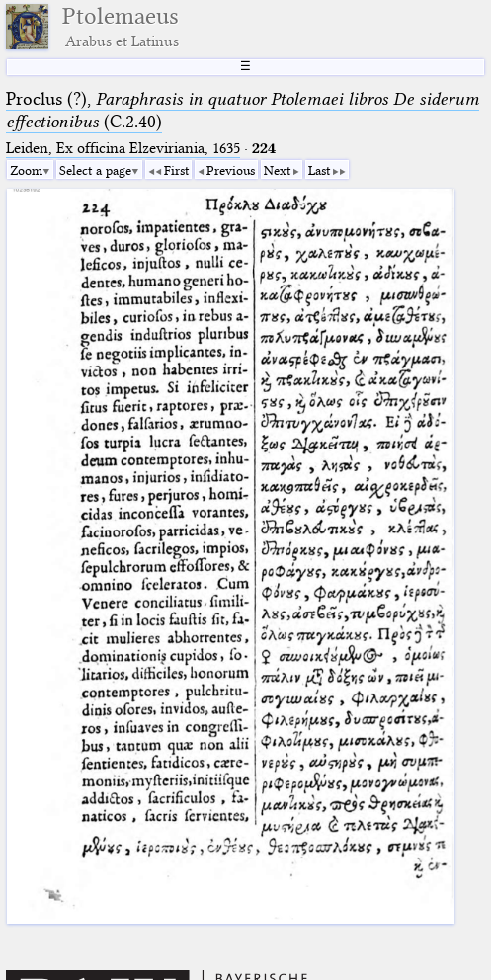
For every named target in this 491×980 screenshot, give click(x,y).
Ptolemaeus (121, 27)
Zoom (26, 170)
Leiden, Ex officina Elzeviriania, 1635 (123, 148)
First (176, 170)
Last (319, 170)
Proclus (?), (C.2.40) (243, 110)
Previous (231, 170)
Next (277, 170)
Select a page (95, 170)
